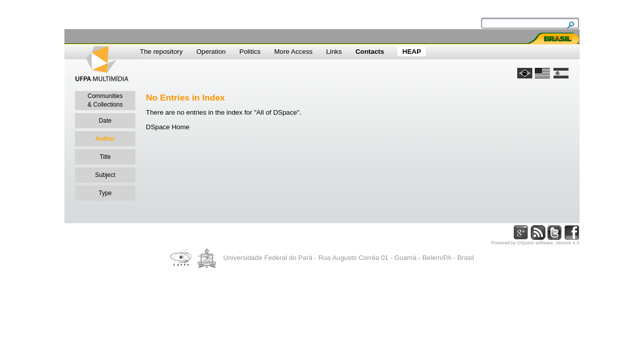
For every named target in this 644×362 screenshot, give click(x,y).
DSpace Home (168, 127)
